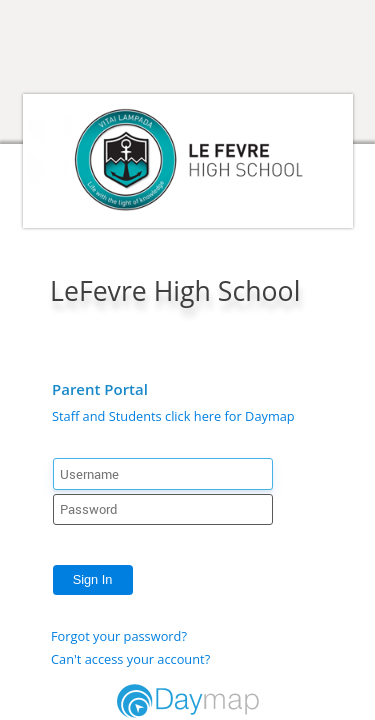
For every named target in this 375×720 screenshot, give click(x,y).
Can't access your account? (130, 659)
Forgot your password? (119, 636)
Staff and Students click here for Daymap (173, 416)
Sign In (93, 579)
